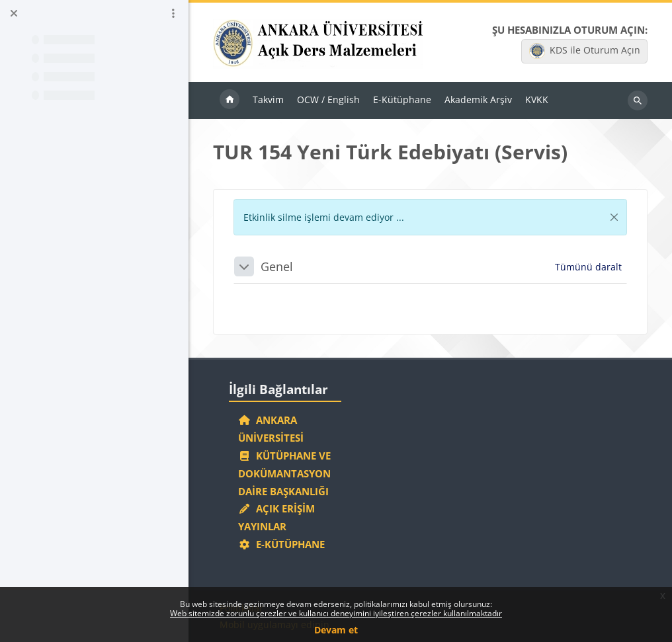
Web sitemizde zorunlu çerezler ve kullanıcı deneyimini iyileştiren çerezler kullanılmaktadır (336, 613)
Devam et (336, 630)
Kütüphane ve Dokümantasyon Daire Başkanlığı (284, 473)
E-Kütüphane (281, 544)
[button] (244, 266)
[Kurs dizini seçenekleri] (173, 13)
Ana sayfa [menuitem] (230, 100)
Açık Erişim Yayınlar (276, 517)
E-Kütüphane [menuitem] (402, 100)
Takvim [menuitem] (268, 100)
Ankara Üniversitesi (271, 429)
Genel (277, 266)
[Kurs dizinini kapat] (14, 13)
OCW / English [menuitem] (328, 100)
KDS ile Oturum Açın (585, 51)
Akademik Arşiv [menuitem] (478, 100)
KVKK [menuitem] (537, 100)
